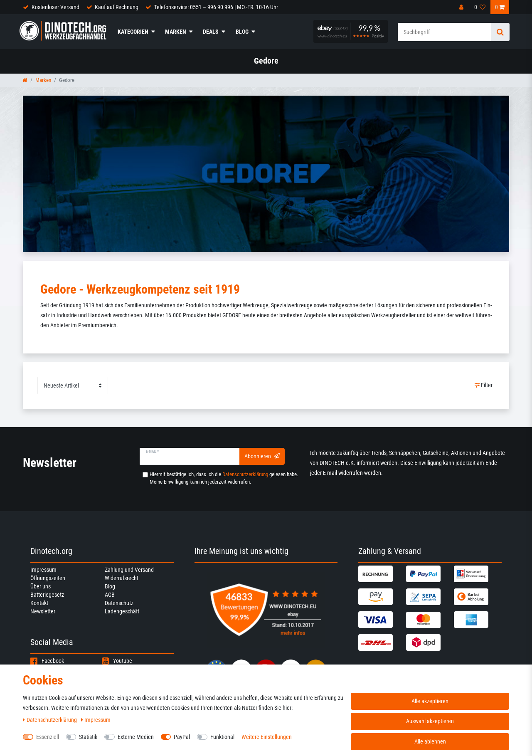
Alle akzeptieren (430, 701)
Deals (211, 32)
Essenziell (48, 737)
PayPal (182, 737)
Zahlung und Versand (129, 570)
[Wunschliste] (480, 7)
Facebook (47, 661)
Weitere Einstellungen (267, 737)
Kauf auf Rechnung (117, 7)
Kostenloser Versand (55, 7)
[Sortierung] (73, 385)
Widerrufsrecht (122, 578)
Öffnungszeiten (48, 578)
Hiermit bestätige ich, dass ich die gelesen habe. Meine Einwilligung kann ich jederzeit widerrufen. (224, 478)
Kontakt (39, 603)
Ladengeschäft (122, 611)
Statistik (88, 737)
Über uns (41, 586)
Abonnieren (262, 456)
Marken (176, 32)
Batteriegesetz (47, 595)
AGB (110, 595)
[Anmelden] (462, 7)
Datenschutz (119, 603)
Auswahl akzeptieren (430, 721)
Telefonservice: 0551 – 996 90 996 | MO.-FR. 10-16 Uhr (216, 7)
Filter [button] (484, 385)
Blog (242, 32)
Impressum (43, 570)
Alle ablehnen (430, 741)
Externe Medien (136, 737)
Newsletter (43, 611)
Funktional (222, 737)
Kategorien (133, 32)
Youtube (117, 661)
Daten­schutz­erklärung (50, 720)
